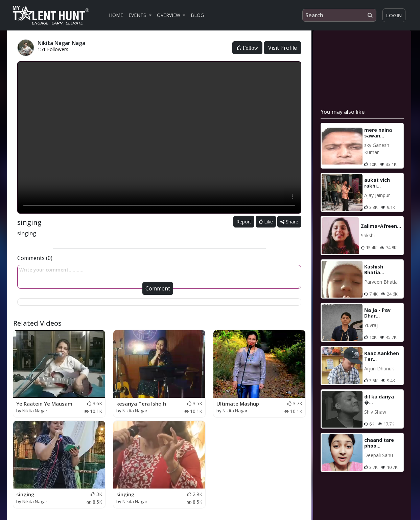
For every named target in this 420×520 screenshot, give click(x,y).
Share (289, 222)
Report (244, 222)
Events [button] (138, 15)
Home (116, 15)
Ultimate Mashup (238, 404)
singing (25, 494)
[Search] (339, 15)
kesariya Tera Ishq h (141, 404)
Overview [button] (169, 15)
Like (266, 222)
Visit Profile (283, 48)
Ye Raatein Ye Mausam (44, 404)
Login (394, 15)
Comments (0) (35, 258)
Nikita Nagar (35, 411)
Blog (197, 15)
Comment (158, 288)
